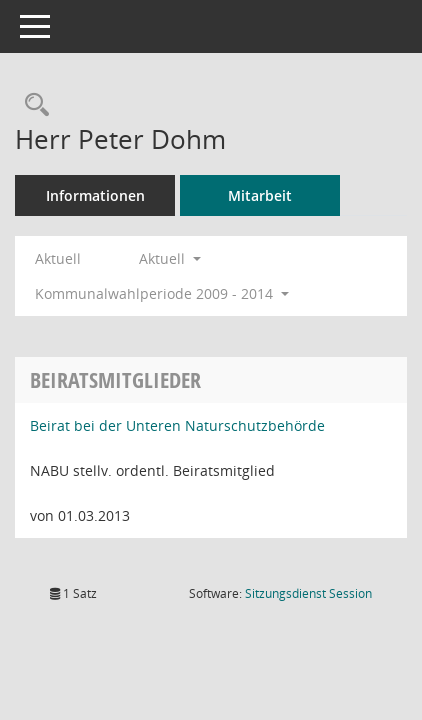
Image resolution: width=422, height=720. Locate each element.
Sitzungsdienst (308, 593)
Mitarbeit (260, 195)
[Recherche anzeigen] (32, 105)
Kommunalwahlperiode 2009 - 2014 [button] (162, 293)
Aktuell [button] (170, 258)
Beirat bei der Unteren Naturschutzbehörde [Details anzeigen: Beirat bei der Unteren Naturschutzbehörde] (177, 425)
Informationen (95, 195)
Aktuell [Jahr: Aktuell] (58, 258)
